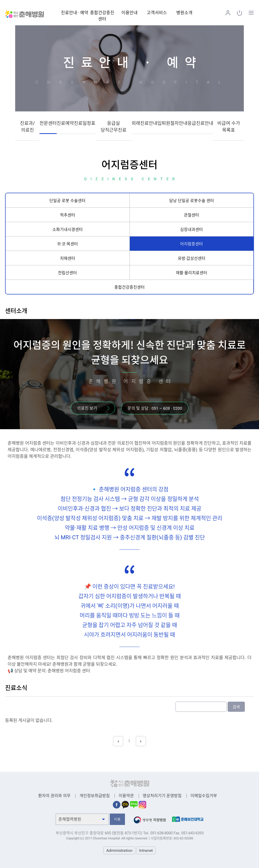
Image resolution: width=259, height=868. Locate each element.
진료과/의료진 (27, 127)
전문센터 (48, 123)
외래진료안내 (144, 123)
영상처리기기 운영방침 (162, 796)
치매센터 (68, 258)
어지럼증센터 (191, 244)
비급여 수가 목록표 (229, 127)
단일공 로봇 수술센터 (67, 201)
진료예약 (65, 123)
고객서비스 (157, 13)
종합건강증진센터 (129, 287)
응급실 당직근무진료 (114, 127)
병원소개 (184, 13)
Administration (119, 850)
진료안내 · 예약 (75, 13)
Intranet (146, 850)
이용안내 (129, 13)
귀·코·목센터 (67, 244)
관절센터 (191, 215)
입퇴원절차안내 (172, 123)
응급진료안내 (200, 123)
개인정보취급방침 (95, 796)
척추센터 (68, 215)
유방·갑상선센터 (192, 258)
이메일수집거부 (204, 796)
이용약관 (126, 796)
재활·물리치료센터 (191, 273)
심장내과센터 (191, 230)
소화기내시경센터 (68, 230)
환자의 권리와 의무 (54, 796)
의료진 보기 (87, 408)
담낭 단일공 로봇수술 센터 (192, 201)
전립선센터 (67, 273)
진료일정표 (85, 123)
